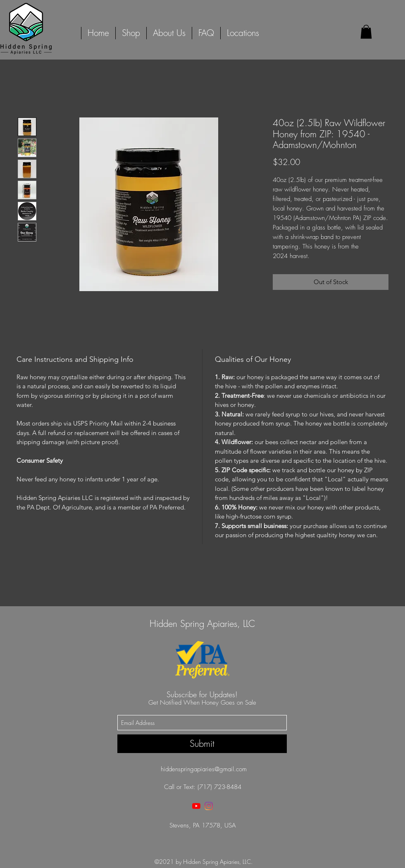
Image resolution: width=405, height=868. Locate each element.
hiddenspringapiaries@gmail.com (204, 769)
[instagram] (209, 806)
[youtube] (196, 806)
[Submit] (202, 744)
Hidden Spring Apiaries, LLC (202, 624)
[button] (366, 32)
